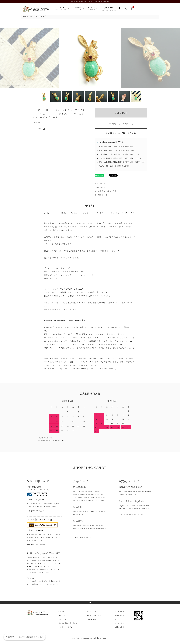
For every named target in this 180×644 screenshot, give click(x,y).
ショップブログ (92, 611)
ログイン (118, 619)
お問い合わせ (119, 627)
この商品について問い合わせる (121, 133)
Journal (109, 9)
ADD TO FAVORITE (121, 124)
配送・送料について (66, 611)
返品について (100, 187)
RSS (88, 619)
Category (60, 9)
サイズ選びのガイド (103, 184)
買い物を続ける (101, 195)
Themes (77, 9)
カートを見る (119, 623)
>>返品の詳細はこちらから (82, 538)
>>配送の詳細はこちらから (36, 511)
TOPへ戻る (90, 603)
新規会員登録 (119, 615)
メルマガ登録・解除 (94, 615)
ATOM (94, 619)
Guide (91, 9)
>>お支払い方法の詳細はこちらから (131, 515)
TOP (24, 16)
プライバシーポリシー (66, 627)
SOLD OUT (121, 113)
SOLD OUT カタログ (38, 16)
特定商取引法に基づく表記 (105, 191)
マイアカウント (120, 611)
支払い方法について (66, 619)
